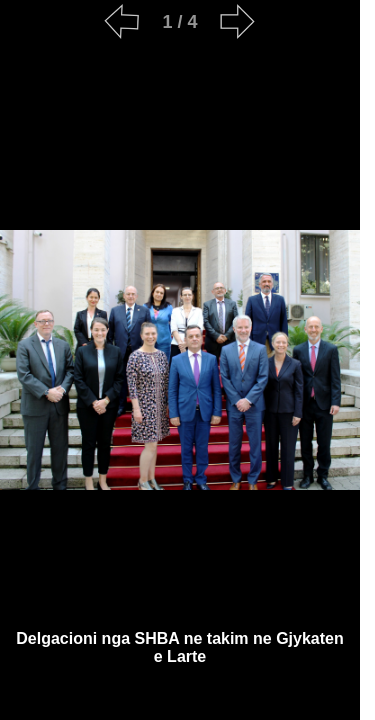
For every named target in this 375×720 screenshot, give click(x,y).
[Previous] (122, 22)
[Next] (238, 22)
